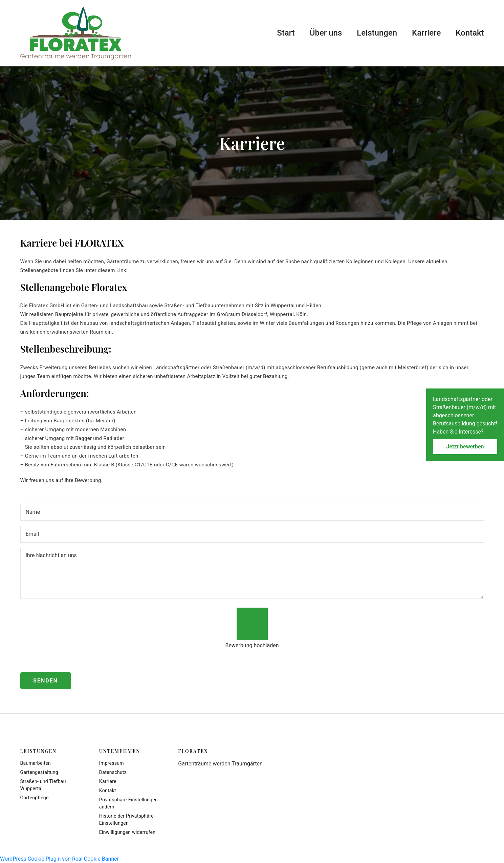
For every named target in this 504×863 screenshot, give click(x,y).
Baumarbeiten (36, 763)
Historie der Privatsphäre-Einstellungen (127, 819)
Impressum (112, 763)
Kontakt (470, 33)
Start (286, 33)
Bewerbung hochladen (252, 645)
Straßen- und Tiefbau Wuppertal (43, 785)
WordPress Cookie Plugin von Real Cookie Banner (59, 859)
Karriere (426, 33)
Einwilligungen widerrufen (127, 832)
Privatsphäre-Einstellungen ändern (128, 803)
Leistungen (377, 33)
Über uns (326, 33)
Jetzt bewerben (465, 447)
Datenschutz (113, 772)
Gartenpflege (35, 798)
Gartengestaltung (39, 772)
